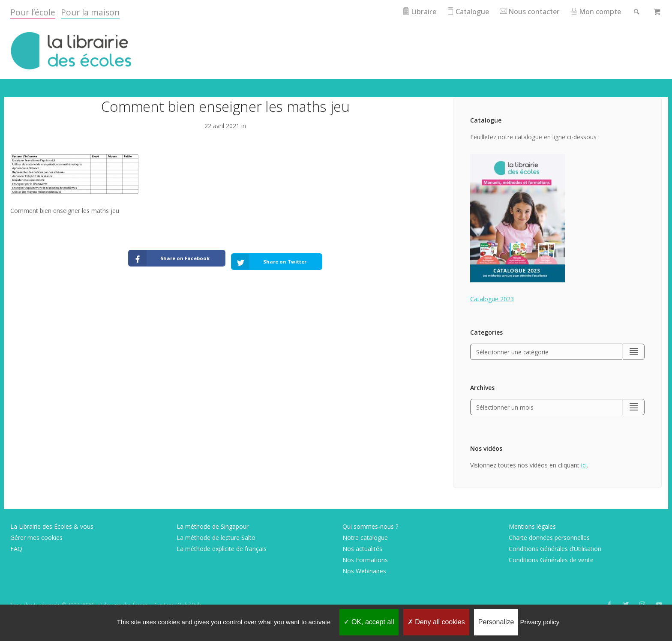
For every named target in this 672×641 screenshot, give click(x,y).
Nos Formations (365, 561)
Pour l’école (33, 12)
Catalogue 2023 (492, 299)
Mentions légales (532, 527)
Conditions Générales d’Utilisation (555, 550)
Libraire (410, 11)
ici (584, 466)
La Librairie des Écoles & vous (52, 527)
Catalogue (460, 11)
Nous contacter (525, 11)
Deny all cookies (436, 622)
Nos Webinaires (364, 572)
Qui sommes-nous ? (370, 527)
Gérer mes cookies (36, 538)
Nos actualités (362, 550)
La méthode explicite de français (222, 550)
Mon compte (593, 11)
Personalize (496, 622)
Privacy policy (540, 622)
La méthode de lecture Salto (216, 538)
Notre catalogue (365, 538)
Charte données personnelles (549, 538)
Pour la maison (90, 12)
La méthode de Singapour (213, 527)
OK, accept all (369, 622)
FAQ (16, 550)
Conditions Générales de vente (551, 561)
